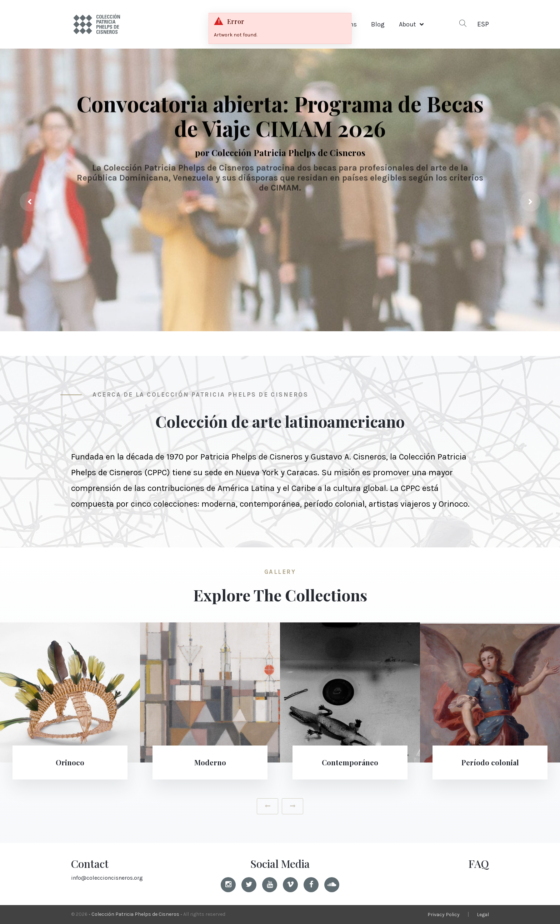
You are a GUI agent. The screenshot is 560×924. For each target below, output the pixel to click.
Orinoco (70, 762)
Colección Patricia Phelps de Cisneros (135, 914)
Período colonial (490, 762)
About (407, 24)
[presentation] (30, 202)
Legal (483, 915)
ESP (483, 24)
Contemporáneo (350, 762)
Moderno (210, 762)
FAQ (479, 864)
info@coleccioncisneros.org (107, 878)
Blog (378, 24)
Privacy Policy (444, 915)
